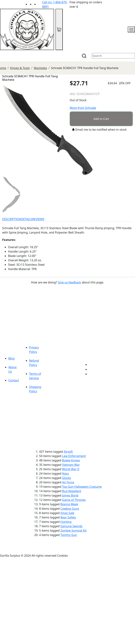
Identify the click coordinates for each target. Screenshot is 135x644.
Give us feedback (69, 282)
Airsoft (68, 452)
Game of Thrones (74, 500)
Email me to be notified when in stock (99, 130)
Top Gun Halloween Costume (82, 487)
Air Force (68, 482)
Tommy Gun (69, 535)
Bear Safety (68, 517)
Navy (65, 473)
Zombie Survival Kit (74, 531)
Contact (14, 380)
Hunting (66, 522)
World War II (71, 469)
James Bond (70, 495)
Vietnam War (71, 465)
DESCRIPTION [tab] (12, 219)
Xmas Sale (67, 513)
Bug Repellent (72, 491)
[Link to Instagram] (40, 4)
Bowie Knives (71, 460)
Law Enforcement (74, 456)
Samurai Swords (71, 526)
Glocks (66, 478)
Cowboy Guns (70, 509)
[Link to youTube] (91, 365)
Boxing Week (69, 504)
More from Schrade (83, 108)
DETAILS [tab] (27, 219)
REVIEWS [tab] (38, 219)
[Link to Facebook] (91, 369)
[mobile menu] (131, 29)
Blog (11, 358)
